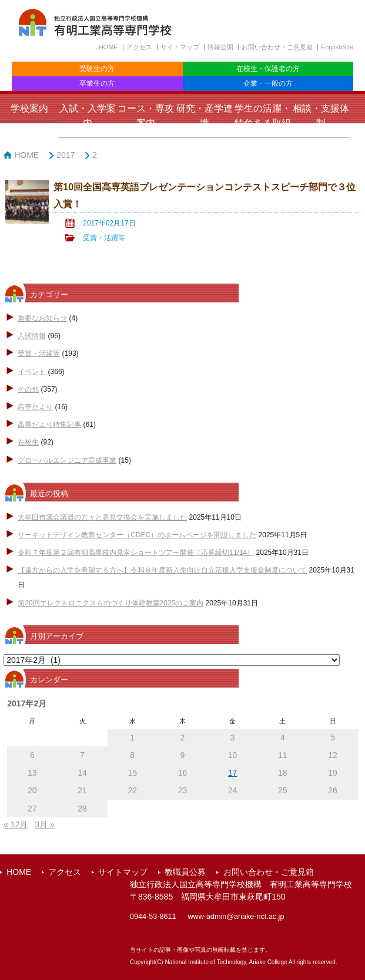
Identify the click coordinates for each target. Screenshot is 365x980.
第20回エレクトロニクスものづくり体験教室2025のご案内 (110, 603)
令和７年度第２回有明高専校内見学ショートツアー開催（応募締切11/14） (136, 553)
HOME (108, 47)
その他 (28, 389)
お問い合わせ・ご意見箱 (277, 47)
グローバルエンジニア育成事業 (67, 460)
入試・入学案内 (88, 116)
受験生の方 (97, 69)
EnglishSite (337, 47)
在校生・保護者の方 (268, 69)
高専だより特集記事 (49, 425)
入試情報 (32, 336)
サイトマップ (180, 47)
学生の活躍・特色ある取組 (263, 116)
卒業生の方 (97, 83)
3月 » (44, 824)
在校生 (28, 442)
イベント (32, 372)
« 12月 (16, 824)
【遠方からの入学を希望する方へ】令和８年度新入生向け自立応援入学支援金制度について (162, 570)
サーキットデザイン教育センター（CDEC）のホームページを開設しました (137, 535)
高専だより (35, 407)
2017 (66, 155)
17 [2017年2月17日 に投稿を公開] (233, 773)
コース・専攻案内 (146, 116)
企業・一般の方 (268, 83)
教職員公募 (185, 872)
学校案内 (29, 108)
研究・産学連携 (205, 116)
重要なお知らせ (42, 318)
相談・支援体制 (321, 116)
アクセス (139, 47)
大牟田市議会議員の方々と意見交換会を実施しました (102, 517)
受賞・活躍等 (104, 238)
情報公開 (220, 47)
